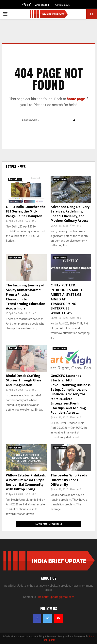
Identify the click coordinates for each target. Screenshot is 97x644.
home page (76, 99)
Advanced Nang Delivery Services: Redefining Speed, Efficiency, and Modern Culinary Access (70, 214)
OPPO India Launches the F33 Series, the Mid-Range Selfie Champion (26, 212)
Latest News (16, 167)
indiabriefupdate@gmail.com (56, 597)
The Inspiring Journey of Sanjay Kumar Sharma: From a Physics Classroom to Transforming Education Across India (26, 297)
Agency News (15, 179)
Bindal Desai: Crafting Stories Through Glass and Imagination (24, 381)
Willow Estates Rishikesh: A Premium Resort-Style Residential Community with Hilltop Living (26, 482)
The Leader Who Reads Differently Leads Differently (69, 480)
